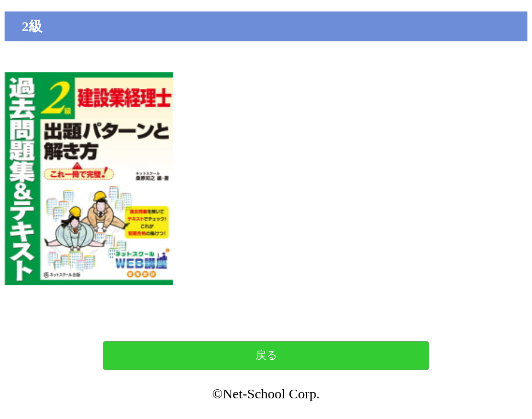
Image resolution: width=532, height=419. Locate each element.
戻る (266, 355)
